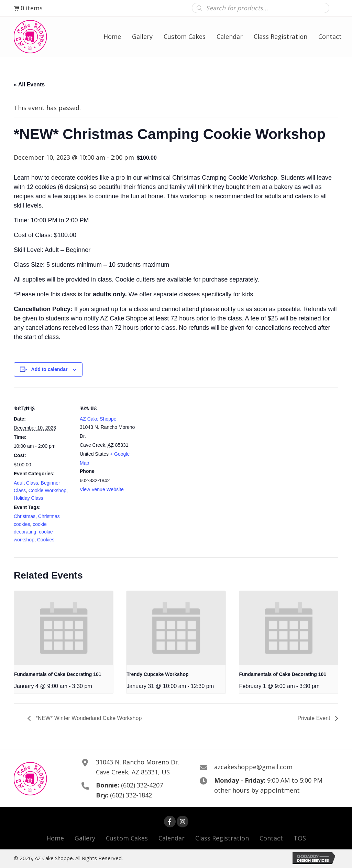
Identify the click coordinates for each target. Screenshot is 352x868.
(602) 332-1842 (131, 795)
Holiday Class (29, 498)
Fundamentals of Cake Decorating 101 (58, 674)
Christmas (25, 516)
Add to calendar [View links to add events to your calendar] (49, 369)
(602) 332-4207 (142, 785)
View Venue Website (102, 489)
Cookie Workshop (47, 490)
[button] (170, 822)
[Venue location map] (182, 435)
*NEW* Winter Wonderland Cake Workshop (88, 718)
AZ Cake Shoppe (98, 419)
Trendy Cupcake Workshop (157, 674)
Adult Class (26, 483)
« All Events (29, 84)
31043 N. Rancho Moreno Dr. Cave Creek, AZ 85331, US (138, 767)
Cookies (46, 540)
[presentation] (64, 628)
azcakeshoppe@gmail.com (253, 767)
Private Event (315, 718)
